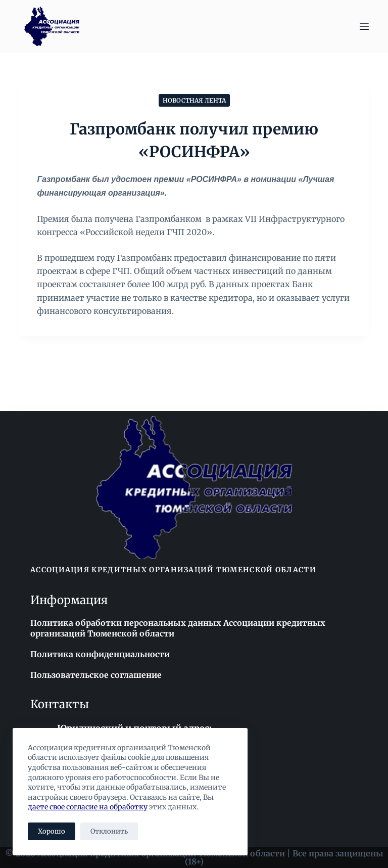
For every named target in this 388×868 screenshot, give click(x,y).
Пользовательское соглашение (96, 675)
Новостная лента (194, 100)
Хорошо (52, 831)
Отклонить (109, 831)
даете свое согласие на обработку (88, 807)
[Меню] (364, 26)
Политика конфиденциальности (100, 654)
